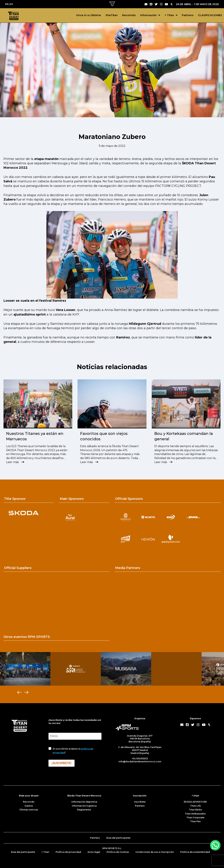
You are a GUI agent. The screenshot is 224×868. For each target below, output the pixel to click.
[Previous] (19, 692)
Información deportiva (84, 802)
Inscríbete (140, 802)
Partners (188, 15)
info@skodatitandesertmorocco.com (140, 762)
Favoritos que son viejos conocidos (104, 436)
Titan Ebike (195, 810)
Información (148, 15)
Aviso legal (94, 852)
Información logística (84, 806)
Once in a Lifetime (89, 15)
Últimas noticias (29, 810)
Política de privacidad (68, 852)
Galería (29, 806)
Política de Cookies (118, 852)
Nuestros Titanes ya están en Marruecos (35, 436)
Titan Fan (195, 821)
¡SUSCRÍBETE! (62, 763)
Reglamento (84, 810)
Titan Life (195, 806)
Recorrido (129, 15)
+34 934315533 (140, 759)
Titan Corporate (195, 818)
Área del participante (118, 838)
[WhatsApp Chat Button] (215, 845)
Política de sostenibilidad (195, 852)
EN (7, 4)
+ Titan (169, 15)
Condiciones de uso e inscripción (155, 852)
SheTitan (112, 15)
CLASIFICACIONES (210, 15)
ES (12, 4)
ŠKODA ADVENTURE (195, 802)
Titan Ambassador (195, 814)
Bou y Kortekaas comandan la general (184, 436)
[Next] (26, 692)
